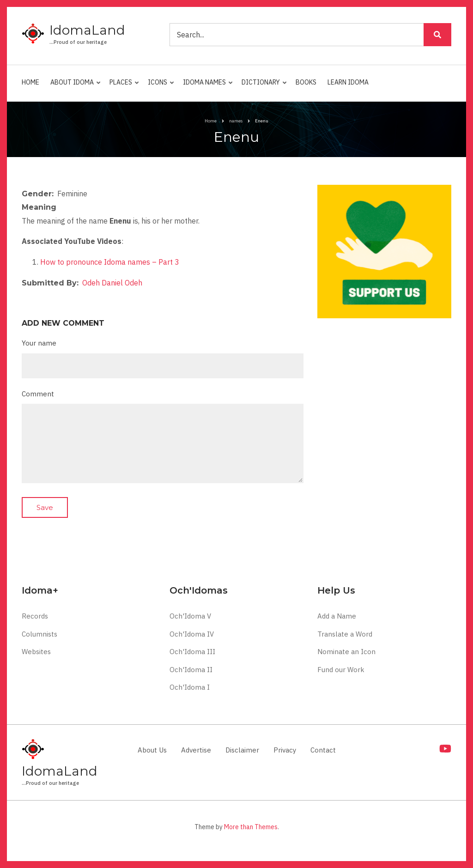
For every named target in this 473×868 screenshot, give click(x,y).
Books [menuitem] (306, 82)
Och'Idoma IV (192, 634)
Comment (38, 394)
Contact (323, 750)
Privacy (285, 750)
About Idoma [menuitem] (74, 86)
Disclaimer (242, 750)
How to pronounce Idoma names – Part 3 (110, 262)
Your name (39, 343)
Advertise (196, 750)
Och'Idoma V (190, 616)
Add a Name (337, 616)
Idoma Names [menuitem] (206, 86)
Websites (36, 652)
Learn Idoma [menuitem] (348, 82)
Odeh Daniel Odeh (112, 283)
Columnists (39, 634)
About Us (152, 750)
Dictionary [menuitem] (262, 86)
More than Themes (251, 827)
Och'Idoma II (191, 670)
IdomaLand (87, 30)
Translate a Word (345, 634)
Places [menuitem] (122, 86)
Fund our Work (341, 670)
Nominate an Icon (346, 652)
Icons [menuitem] (159, 86)
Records (35, 616)
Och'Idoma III (192, 652)
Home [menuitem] (30, 82)
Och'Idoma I (190, 687)
